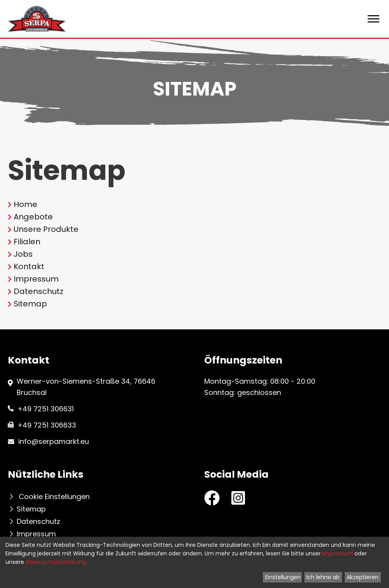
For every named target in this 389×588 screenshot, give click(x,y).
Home (25, 204)
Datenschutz (38, 291)
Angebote (33, 217)
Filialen (27, 242)
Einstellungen (283, 577)
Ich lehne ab (323, 577)
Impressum (36, 279)
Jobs (23, 254)
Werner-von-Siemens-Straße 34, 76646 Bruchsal (86, 387)
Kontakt (29, 266)
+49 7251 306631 (46, 409)
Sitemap (30, 304)
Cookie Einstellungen (54, 497)
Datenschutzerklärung (56, 562)
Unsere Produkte (46, 229)
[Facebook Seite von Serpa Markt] (212, 498)
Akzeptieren (363, 577)
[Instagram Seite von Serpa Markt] (238, 497)
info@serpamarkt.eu (54, 441)
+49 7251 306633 (47, 425)
